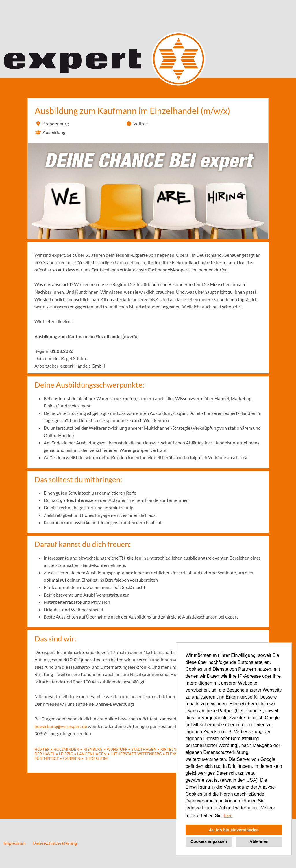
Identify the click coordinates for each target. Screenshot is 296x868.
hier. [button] (228, 816)
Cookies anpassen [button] (209, 841)
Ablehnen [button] (259, 841)
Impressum (15, 843)
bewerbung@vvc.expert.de (61, 726)
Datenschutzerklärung (55, 843)
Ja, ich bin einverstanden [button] (234, 830)
